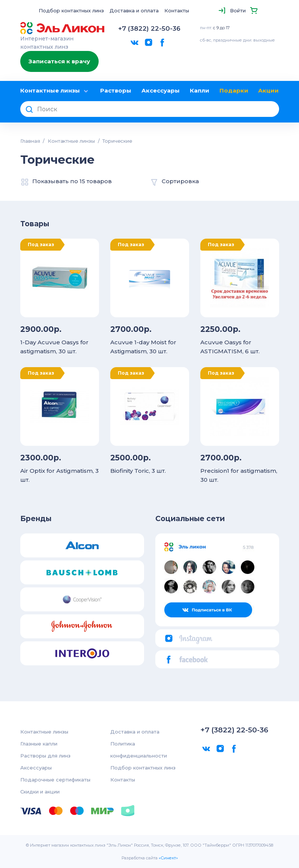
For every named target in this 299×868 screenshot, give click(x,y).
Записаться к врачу (59, 61)
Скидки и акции (40, 792)
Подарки (234, 90)
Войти (238, 10)
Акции (268, 90)
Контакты (177, 10)
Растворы (116, 90)
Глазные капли (39, 744)
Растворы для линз (45, 756)
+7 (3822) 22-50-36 (149, 28)
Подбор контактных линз (71, 10)
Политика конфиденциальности (139, 750)
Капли (200, 90)
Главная (30, 141)
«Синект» (168, 858)
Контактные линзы (55, 91)
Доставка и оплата (134, 10)
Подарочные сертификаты (55, 780)
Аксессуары (161, 90)
